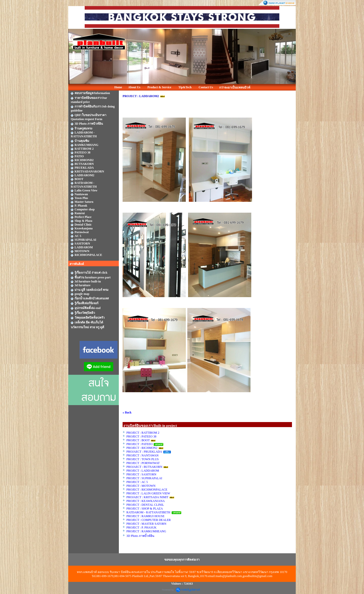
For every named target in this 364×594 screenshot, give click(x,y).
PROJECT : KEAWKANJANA (146, 501)
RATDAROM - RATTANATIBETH (148, 512)
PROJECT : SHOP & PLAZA (145, 509)
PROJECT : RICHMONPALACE (147, 490)
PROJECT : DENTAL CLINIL (145, 505)
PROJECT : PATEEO (140, 444)
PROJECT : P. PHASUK (142, 527)
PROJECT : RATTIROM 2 (143, 433)
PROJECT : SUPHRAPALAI (144, 478)
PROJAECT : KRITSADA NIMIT (147, 497)
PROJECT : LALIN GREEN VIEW (148, 493)
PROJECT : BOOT (138, 440)
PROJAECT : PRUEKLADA (144, 452)
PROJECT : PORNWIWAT (143, 463)
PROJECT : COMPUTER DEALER (149, 520)
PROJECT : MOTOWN (141, 486)
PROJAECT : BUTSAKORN (144, 467)
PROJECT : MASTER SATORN (147, 524)
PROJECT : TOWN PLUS (143, 459)
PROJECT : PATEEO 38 (141, 436)
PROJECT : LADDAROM (143, 471)
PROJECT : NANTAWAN (142, 455)
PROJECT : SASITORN (141, 474)
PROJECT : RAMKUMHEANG (146, 531)
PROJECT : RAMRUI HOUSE (146, 516)
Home (118, 87)
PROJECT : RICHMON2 (142, 448)
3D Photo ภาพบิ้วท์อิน (140, 536)
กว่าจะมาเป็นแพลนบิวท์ (235, 87)
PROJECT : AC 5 (137, 482)
